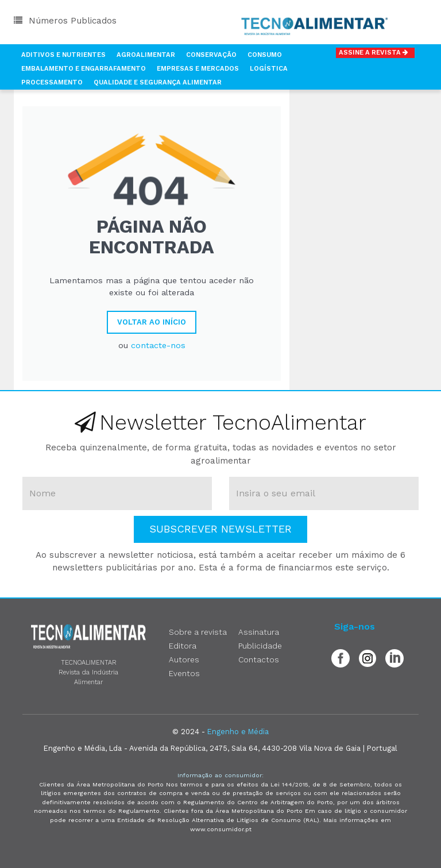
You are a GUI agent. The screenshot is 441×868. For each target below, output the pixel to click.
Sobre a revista (198, 632)
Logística (269, 69)
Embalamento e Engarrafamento (84, 69)
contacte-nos (158, 345)
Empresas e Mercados (198, 69)
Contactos (259, 659)
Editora (183, 646)
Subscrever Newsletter (220, 529)
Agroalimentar (146, 55)
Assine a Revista (375, 53)
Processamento (52, 82)
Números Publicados (65, 21)
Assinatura (259, 632)
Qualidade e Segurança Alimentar (158, 82)
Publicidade (260, 646)
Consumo (265, 55)
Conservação (211, 55)
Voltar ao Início (152, 322)
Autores (184, 659)
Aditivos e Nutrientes (63, 55)
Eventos (184, 673)
